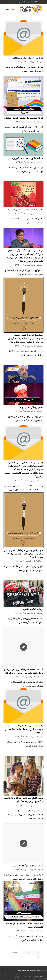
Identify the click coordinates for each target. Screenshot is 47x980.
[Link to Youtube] (5, 974)
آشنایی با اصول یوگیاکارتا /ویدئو (28, 866)
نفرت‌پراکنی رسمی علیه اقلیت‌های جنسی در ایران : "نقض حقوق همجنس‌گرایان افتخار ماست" (24, 554)
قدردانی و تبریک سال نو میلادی (28, 58)
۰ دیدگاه (40, 62)
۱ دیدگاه (40, 561)
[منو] (8, 9)
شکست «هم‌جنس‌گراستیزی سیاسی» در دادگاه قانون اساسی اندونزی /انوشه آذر (24, 671)
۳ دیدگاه (40, 870)
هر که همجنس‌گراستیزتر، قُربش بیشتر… (24, 118)
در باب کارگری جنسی (33, 609)
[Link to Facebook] (13, 974)
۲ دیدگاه (40, 737)
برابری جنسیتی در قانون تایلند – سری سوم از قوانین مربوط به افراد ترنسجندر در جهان (24, 729)
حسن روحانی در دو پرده (32, 407)
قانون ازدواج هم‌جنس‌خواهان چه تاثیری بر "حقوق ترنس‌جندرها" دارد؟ (24, 800)
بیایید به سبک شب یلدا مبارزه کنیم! (26, 210)
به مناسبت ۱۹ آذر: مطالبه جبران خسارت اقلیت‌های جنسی (24, 925)
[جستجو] (12, 9)
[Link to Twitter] (9, 974)
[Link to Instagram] (17, 974)
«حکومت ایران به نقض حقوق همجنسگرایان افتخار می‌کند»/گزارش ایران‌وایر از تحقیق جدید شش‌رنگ (26, 339)
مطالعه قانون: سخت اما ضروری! (28, 158)
